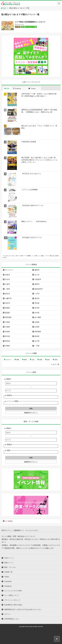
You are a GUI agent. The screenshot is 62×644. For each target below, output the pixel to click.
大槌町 (8, 327)
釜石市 (8, 294)
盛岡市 (37, 270)
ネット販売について (12, 595)
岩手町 (37, 308)
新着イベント (9, 563)
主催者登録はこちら (12, 619)
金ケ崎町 (38, 317)
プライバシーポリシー (12, 600)
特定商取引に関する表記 (13, 605)
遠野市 (37, 284)
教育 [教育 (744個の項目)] (25, 360)
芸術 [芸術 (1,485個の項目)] (56, 360)
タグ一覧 (56, 364)
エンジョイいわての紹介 (13, 591)
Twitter (7, 577)
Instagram (8, 586)
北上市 (37, 275)
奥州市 (37, 298)
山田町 (37, 327)
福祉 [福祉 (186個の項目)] (48, 360)
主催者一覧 (8, 572)
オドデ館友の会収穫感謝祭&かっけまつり (30, 22)
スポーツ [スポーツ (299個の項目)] (9, 360)
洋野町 (8, 346)
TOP (3, 8)
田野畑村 (38, 332)
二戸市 (37, 294)
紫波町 (8, 313)
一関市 (8, 289)
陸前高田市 (39, 289)
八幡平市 (8, 298)
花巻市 (8, 275)
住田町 (37, 322)
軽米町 (37, 336)
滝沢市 (8, 303)
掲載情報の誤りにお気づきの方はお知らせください (23, 609)
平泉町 (8, 322)
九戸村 (18, 27)
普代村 (8, 336)
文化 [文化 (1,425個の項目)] (33, 360)
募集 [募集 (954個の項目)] (18, 360)
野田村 (8, 341)
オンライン (9, 270)
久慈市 (8, 284)
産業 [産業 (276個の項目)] (41, 360)
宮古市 (8, 279)
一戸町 (37, 346)
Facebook (8, 581)
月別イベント (9, 558)
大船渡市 (38, 279)
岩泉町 (8, 332)
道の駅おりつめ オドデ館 (29, 27)
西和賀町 (8, 317)
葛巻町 (8, 308)
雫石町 (37, 303)
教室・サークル (10, 567)
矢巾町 (37, 313)
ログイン (8, 614)
